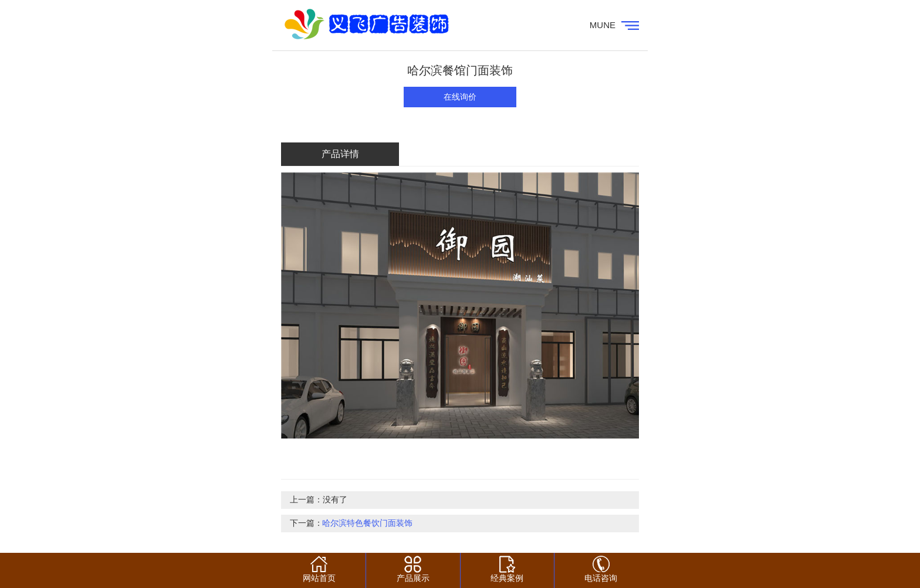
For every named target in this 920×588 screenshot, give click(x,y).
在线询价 (460, 97)
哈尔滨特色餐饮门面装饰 (367, 523)
